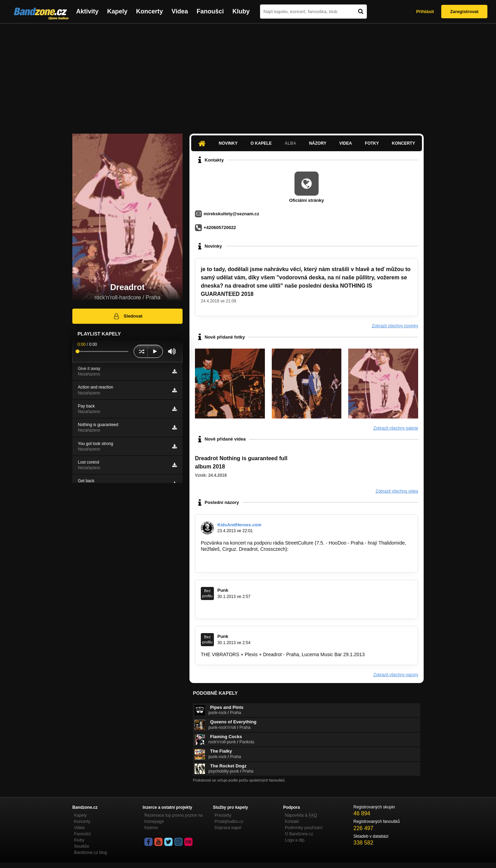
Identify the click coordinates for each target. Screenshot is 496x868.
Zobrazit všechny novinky (395, 326)
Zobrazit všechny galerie (396, 428)
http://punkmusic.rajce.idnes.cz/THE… (242, 608)
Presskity (223, 815)
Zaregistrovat (464, 12)
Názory (318, 143)
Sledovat (128, 316)
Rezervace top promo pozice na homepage (173, 818)
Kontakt (292, 821)
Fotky (372, 143)
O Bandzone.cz (299, 834)
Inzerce (151, 828)
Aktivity (87, 11)
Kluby (241, 11)
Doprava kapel (228, 828)
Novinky (228, 143)
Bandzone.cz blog (90, 852)
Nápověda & (301, 815)
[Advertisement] (248, 75)
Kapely (117, 11)
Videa (180, 11)
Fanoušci (210, 11)
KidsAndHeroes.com (239, 525)
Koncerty (149, 11)
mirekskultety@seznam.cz (231, 214)
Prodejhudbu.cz (229, 821)
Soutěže (82, 846)
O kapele (261, 143)
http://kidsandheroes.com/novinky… (239, 562)
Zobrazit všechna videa (397, 491)
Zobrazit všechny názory (396, 675)
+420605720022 (220, 228)
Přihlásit (425, 12)
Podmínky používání (304, 828)
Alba (290, 143)
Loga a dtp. (295, 840)
